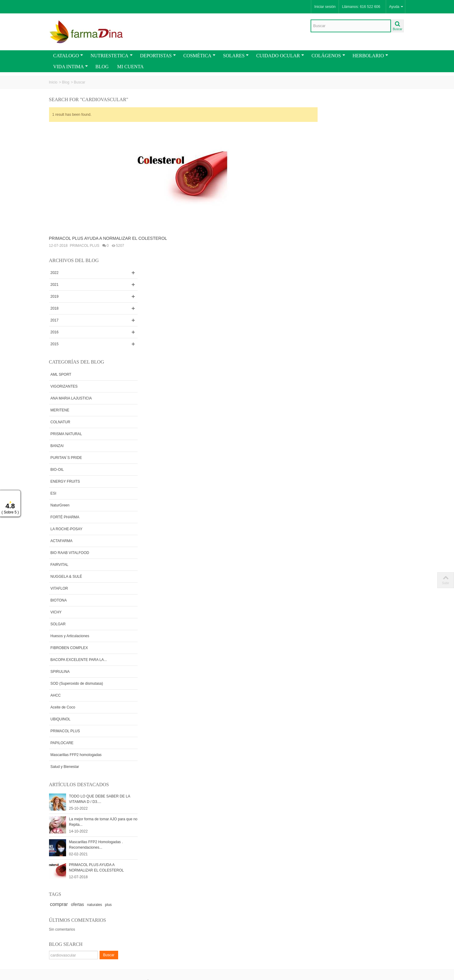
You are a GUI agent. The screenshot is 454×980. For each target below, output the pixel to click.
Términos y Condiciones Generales (71, 841)
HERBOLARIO (370, 56)
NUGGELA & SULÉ (340, 417)
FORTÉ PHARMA (339, 358)
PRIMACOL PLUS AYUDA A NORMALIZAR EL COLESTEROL (108, 238)
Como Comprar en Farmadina (66, 853)
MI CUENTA (130, 67)
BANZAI (331, 286)
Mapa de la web (155, 917)
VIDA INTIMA (71, 67)
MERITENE (334, 251)
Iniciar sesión (325, 7)
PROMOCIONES (65, 905)
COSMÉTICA (199, 56)
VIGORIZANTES (338, 227)
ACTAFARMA (336, 382)
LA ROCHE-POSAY (341, 370)
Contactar (150, 911)
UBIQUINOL (335, 560)
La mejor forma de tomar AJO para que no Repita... (371, 663)
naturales (369, 746)
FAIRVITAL (334, 405)
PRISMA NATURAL (340, 275)
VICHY (330, 453)
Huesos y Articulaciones (344, 477)
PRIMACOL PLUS (84, 246)
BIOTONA (333, 441)
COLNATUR (334, 263)
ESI (327, 334)
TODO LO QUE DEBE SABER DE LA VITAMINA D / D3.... (374, 640)
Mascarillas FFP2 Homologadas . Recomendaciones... (370, 686)
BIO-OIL (331, 310)
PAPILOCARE (336, 584)
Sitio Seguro (219, 870)
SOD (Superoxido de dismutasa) (351, 524)
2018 (329, 149)
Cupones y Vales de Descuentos (67, 864)
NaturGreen (334, 346)
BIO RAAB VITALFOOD (344, 393)
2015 (329, 185)
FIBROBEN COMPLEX (343, 488)
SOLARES (236, 56)
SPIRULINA (334, 512)
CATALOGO (68, 56)
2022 (329, 114)
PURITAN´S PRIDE (340, 298)
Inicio (53, 82)
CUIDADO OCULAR (280, 56)
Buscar (383, 796)
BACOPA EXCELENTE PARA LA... (353, 500)
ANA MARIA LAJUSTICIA (345, 239)
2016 (329, 173)
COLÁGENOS (328, 56)
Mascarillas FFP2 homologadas (350, 595)
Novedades (60, 911)
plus (382, 746)
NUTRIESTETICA (111, 56)
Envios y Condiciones (69, 832)
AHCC (330, 536)
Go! (120, 954)
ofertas (352, 745)
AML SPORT (335, 215)
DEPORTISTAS (158, 56)
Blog (66, 82)
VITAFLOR (333, 429)
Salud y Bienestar (339, 607)
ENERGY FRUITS (339, 322)
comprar (333, 745)
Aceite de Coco (337, 548)
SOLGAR (332, 465)
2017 (329, 161)
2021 (329, 126)
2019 (329, 137)
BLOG (102, 67)
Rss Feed (150, 905)
